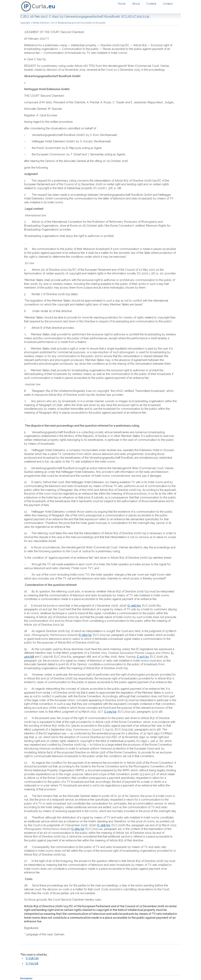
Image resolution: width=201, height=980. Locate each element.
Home (122, 4)
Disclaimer (26, 978)
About (136, 4)
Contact (168, 4)
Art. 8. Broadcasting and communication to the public (78, 23)
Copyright (25, 23)
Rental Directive (41, 23)
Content (151, 4)
